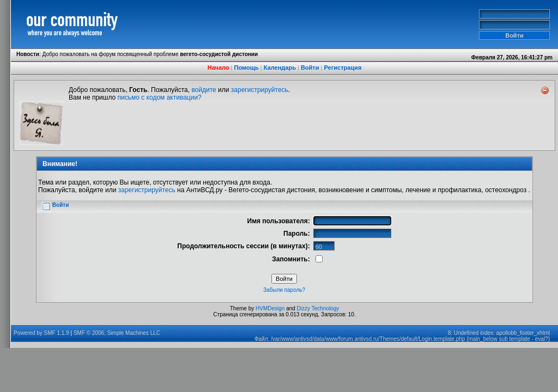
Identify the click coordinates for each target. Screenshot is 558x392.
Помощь (247, 68)
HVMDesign (270, 308)
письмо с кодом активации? (160, 97)
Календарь (280, 68)
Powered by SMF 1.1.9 (41, 333)
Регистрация (342, 68)
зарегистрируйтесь (260, 90)
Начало (219, 68)
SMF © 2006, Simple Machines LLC (117, 333)
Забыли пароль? (284, 290)
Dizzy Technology (318, 308)
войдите (204, 90)
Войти (310, 68)
